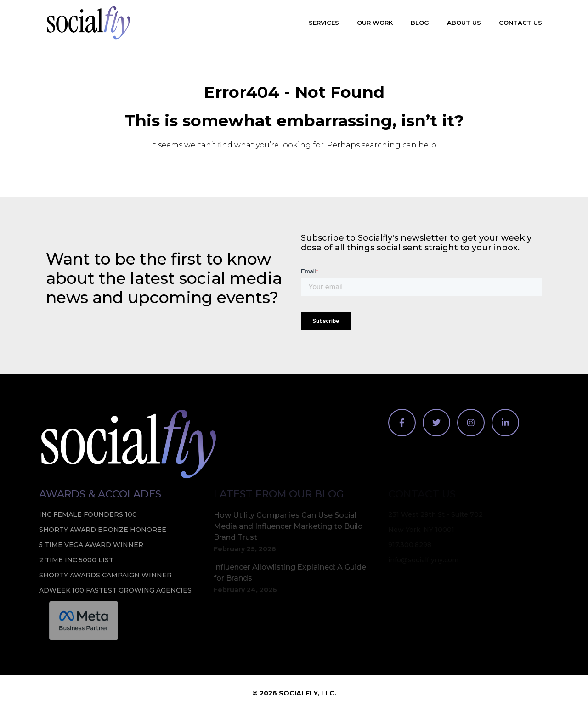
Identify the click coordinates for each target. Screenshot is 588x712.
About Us (464, 23)
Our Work (375, 23)
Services (324, 23)
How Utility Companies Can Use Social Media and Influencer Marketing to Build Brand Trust (288, 526)
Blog (420, 23)
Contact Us (520, 23)
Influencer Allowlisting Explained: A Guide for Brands (290, 573)
